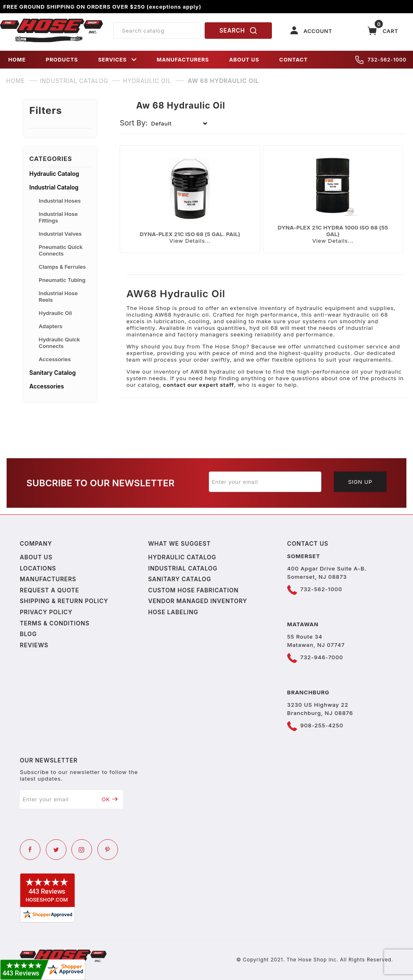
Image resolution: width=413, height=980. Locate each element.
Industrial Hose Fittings (58, 217)
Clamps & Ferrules (62, 267)
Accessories (55, 359)
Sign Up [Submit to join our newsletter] (360, 482)
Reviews (34, 645)
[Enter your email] (265, 482)
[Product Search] (157, 31)
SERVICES (118, 60)
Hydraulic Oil (55, 313)
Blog (28, 634)
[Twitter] (56, 850)
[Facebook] (30, 850)
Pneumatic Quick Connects (61, 250)
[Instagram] (82, 850)
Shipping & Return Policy (64, 601)
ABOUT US (244, 60)
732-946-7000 (322, 657)
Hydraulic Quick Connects (59, 343)
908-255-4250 (322, 725)
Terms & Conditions (55, 623)
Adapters (51, 326)
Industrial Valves (60, 234)
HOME (17, 60)
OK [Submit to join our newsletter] (110, 799)
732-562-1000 (381, 60)
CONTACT (294, 60)
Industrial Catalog (54, 187)
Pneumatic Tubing (62, 280)
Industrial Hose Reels (58, 296)
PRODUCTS (62, 60)
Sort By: (134, 123)
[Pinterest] (108, 850)
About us (36, 557)
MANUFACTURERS (183, 60)
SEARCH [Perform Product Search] (238, 31)
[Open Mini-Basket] (383, 31)
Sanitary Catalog (52, 373)
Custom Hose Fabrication (193, 590)
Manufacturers (48, 579)
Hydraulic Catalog (54, 174)
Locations (38, 568)
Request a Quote (50, 590)
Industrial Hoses (60, 201)
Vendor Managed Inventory (198, 601)
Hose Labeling (173, 612)
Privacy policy (46, 612)
